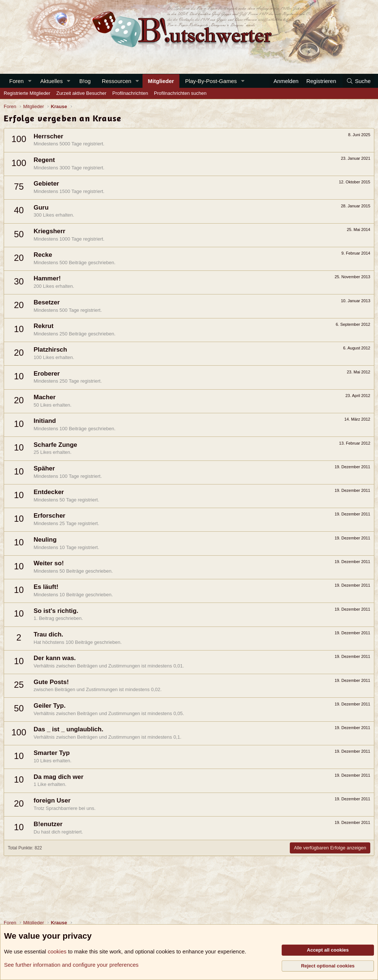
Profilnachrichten (130, 93)
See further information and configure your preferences (71, 965)
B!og (85, 81)
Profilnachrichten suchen (180, 93)
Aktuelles (51, 81)
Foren (16, 81)
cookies (57, 951)
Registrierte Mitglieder (27, 93)
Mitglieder (161, 81)
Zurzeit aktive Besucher (81, 93)
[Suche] (358, 81)
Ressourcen (117, 81)
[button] (30, 81)
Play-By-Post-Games (211, 81)
